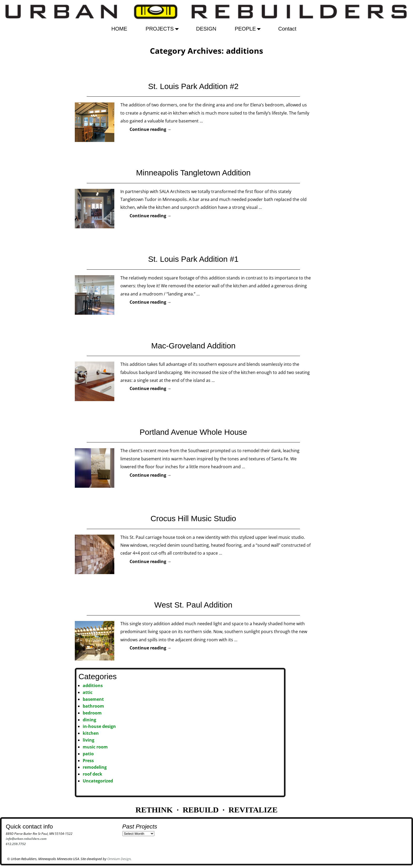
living (88, 740)
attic (88, 692)
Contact (287, 29)
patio (88, 754)
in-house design (99, 726)
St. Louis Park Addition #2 (193, 86)
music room (95, 747)
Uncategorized (98, 781)
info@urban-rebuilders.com (26, 839)
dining (89, 720)
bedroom (92, 713)
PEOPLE (249, 29)
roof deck (92, 774)
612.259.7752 (16, 844)
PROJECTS (164, 29)
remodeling (95, 767)
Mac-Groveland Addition (193, 346)
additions (93, 685)
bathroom (93, 706)
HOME (119, 29)
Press (88, 761)
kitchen (91, 733)
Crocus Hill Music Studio (193, 518)
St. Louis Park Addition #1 (193, 259)
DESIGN (206, 29)
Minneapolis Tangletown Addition (193, 173)
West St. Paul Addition (193, 605)
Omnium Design (119, 859)
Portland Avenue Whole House (193, 432)
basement (93, 699)
